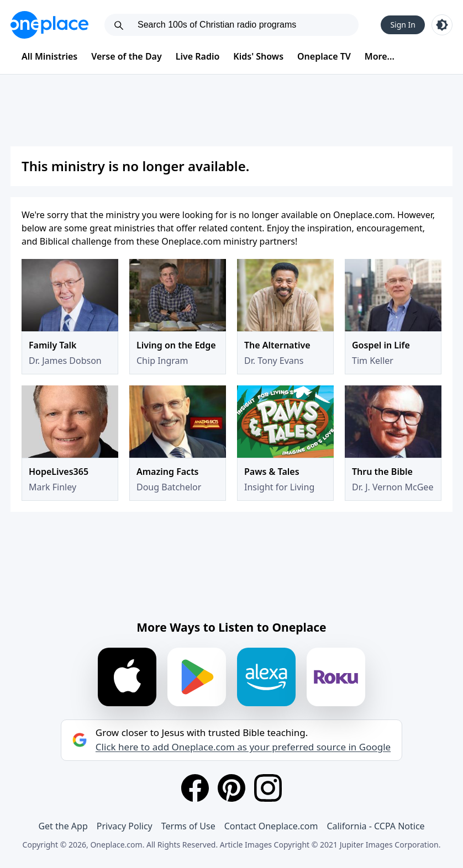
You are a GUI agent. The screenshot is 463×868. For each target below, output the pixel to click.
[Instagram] (268, 788)
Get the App (63, 826)
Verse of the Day (127, 56)
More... (380, 56)
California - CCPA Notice (375, 826)
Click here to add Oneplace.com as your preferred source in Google (243, 747)
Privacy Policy (125, 826)
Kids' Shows (258, 56)
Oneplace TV (324, 56)
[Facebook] (195, 788)
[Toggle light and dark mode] (442, 25)
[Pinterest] (231, 788)
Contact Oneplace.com (271, 826)
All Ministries (49, 56)
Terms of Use (188, 826)
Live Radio (198, 56)
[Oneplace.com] (49, 25)
